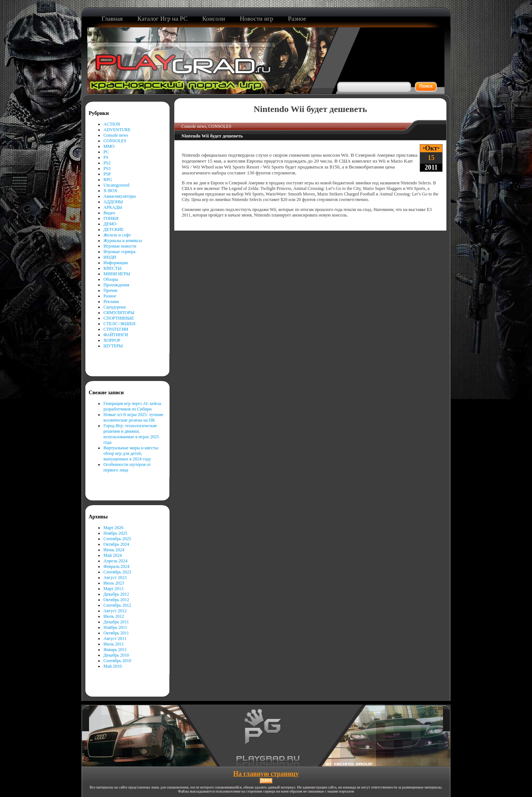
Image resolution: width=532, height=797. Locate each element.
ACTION (112, 124)
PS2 (107, 163)
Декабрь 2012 (116, 594)
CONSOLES (115, 141)
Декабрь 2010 (116, 655)
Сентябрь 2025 (117, 539)
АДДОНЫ (113, 202)
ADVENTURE (117, 130)
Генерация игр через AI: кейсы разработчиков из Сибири (132, 406)
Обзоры (111, 279)
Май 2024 (112, 555)
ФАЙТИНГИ (116, 335)
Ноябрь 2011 (115, 627)
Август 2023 (115, 578)
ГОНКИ (111, 218)
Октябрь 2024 (116, 544)
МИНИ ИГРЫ (117, 274)
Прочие (110, 290)
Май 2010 (112, 666)
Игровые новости (120, 246)
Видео (109, 213)
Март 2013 (113, 589)
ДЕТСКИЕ (114, 229)
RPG (108, 180)
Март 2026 (113, 528)
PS (106, 157)
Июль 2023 (114, 583)
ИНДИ (110, 257)
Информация (116, 263)
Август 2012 (115, 611)
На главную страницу (266, 774)
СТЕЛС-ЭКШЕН (120, 324)
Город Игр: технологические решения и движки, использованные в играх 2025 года (131, 434)
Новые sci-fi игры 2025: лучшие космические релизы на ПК (133, 417)
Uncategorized (116, 185)
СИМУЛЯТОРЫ (119, 313)
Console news (116, 135)
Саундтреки (115, 307)
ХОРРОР (112, 340)
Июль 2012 (114, 616)
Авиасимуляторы (120, 196)
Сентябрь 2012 (117, 605)
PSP (107, 174)
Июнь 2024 (114, 550)
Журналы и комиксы (123, 241)
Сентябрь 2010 (117, 661)
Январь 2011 (115, 650)
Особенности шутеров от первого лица (127, 467)
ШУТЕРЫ (113, 346)
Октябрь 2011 (116, 633)
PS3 (107, 168)
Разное (110, 296)
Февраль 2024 (116, 566)
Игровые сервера (120, 252)
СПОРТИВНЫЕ (119, 318)
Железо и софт (117, 235)
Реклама (111, 302)
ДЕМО (110, 224)
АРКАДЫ (113, 207)
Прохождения (116, 285)
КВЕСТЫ (112, 268)
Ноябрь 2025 (115, 533)
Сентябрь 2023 (117, 572)
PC (106, 152)
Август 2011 (115, 638)
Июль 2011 (114, 644)
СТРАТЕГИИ (116, 329)
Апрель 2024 (115, 561)
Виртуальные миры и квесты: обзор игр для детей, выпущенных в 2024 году (131, 453)
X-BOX (110, 191)
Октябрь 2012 (116, 600)
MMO (109, 146)
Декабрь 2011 (116, 622)
